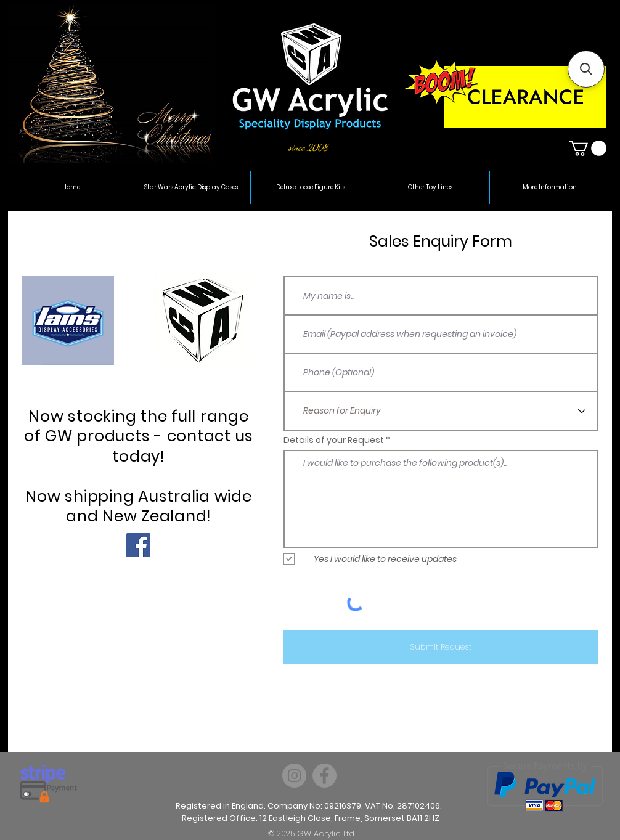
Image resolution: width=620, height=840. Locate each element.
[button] (588, 148)
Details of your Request (334, 440)
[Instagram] (294, 776)
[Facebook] (324, 776)
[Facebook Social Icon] (138, 545)
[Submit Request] (441, 647)
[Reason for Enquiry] (441, 411)
